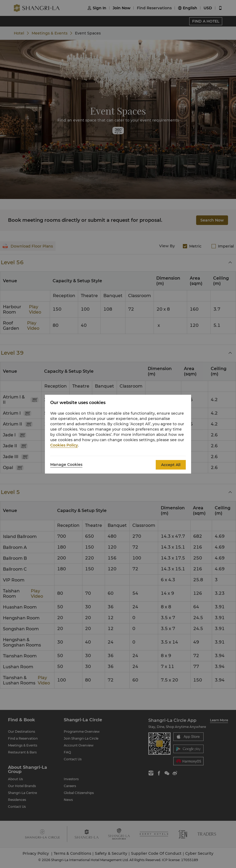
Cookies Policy (64, 445)
